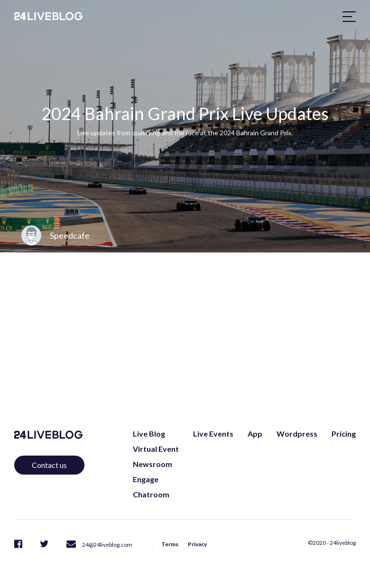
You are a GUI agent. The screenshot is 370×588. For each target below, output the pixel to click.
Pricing (344, 434)
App (255, 434)
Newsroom (153, 464)
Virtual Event (156, 449)
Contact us (49, 465)
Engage (146, 479)
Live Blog (149, 434)
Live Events (213, 434)
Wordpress (297, 434)
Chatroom (151, 494)
